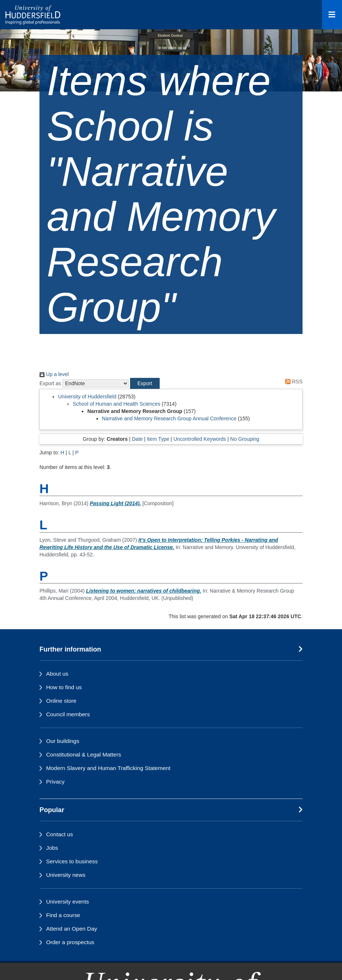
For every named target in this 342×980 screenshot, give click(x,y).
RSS (293, 382)
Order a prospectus (70, 942)
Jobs (52, 848)
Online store (61, 701)
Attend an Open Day (71, 929)
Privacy (55, 782)
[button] (145, 383)
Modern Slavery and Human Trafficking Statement (108, 768)
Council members (68, 714)
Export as (50, 383)
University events (67, 902)
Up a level (54, 374)
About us (57, 674)
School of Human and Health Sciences (117, 404)
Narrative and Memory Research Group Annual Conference (169, 418)
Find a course (63, 915)
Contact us (60, 834)
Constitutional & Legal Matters (83, 754)
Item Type (158, 439)
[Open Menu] (332, 15)
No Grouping (245, 439)
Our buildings (63, 741)
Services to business (72, 861)
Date (137, 439)
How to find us (64, 687)
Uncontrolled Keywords (200, 439)
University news (66, 875)
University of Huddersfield (87, 397)
